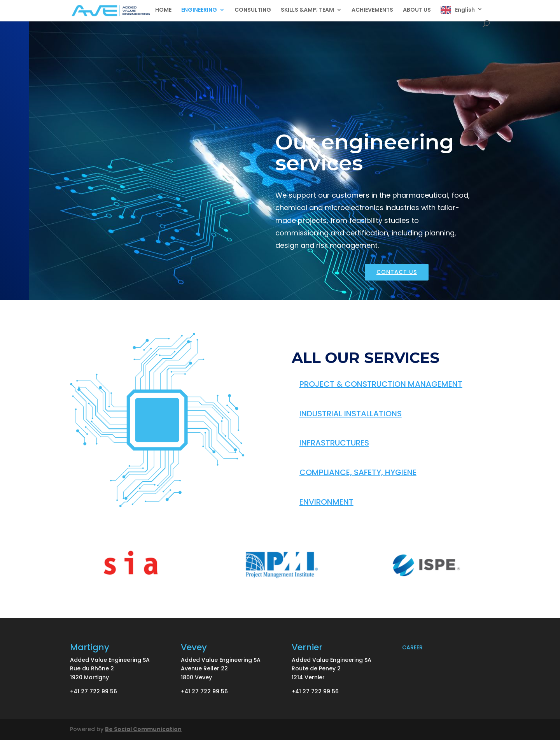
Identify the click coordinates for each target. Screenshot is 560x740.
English (465, 10)
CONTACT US (397, 272)
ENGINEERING (199, 10)
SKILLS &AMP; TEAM (307, 10)
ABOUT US (417, 10)
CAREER (412, 647)
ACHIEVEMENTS (372, 10)
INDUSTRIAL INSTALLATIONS (351, 414)
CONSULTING (253, 10)
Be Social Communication (143, 729)
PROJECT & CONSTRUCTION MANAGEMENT (381, 384)
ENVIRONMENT (326, 502)
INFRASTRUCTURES (334, 443)
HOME (163, 10)
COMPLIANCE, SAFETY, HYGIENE (358, 472)
